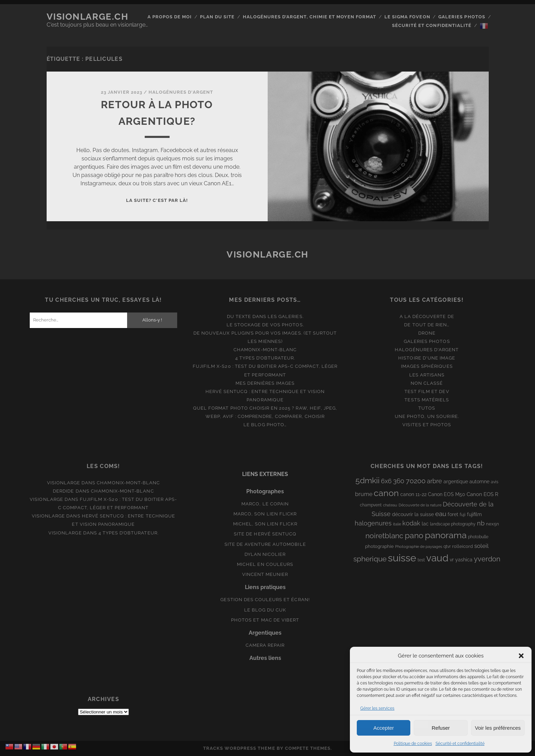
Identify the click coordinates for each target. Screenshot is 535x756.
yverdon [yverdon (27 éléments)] (487, 559)
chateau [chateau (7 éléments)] (390, 505)
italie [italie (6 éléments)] (397, 524)
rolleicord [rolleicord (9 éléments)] (462, 546)
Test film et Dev (427, 391)
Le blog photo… (265, 425)
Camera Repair (265, 645)
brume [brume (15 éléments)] (364, 494)
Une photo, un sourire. (427, 416)
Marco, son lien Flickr (265, 514)
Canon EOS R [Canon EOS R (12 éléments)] (483, 494)
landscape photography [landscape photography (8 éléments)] (453, 524)
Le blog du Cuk (265, 610)
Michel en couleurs (265, 564)
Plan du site (217, 17)
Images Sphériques (427, 366)
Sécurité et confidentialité (460, 744)
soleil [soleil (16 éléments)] (481, 546)
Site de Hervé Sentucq (265, 534)
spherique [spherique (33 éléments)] (370, 559)
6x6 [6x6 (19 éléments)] (386, 481)
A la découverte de (427, 316)
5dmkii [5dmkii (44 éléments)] (367, 480)
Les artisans (427, 375)
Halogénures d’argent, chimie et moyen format (310, 17)
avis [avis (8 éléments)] (495, 482)
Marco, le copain (265, 504)
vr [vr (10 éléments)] (452, 560)
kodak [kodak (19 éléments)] (411, 523)
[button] (521, 656)
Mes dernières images (265, 383)
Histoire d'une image (427, 358)
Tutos (427, 408)
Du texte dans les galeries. (265, 316)
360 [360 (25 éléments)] (399, 481)
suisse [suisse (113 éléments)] (402, 558)
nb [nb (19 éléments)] (481, 523)
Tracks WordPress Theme (239, 748)
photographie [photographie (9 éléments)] (379, 546)
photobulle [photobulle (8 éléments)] (478, 537)
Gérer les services (377, 708)
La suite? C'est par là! (157, 200)
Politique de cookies (413, 744)
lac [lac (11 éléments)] (425, 524)
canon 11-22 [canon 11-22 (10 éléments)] (413, 494)
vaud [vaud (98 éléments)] (437, 558)
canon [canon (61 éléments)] (386, 493)
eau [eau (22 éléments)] (441, 514)
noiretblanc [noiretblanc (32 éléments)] (384, 536)
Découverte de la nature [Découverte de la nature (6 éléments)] (420, 505)
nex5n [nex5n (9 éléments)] (493, 524)
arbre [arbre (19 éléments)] (434, 481)
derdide (63, 491)
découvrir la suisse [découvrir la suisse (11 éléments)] (413, 514)
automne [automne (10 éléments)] (479, 482)
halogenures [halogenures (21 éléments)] (373, 523)
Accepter (384, 728)
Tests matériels (427, 400)
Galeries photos (462, 17)
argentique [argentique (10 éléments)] (456, 482)
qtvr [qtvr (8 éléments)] (447, 547)
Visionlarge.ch (88, 17)
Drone (427, 333)
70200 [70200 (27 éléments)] (416, 481)
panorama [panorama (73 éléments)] (446, 535)
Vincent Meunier (265, 574)
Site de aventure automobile (265, 544)
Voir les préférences (498, 728)
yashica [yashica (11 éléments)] (464, 560)
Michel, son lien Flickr (265, 524)
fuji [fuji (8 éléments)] (463, 515)
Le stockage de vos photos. (265, 325)
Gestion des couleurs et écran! (265, 600)
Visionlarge (64, 483)
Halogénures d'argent (181, 92)
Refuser (441, 728)
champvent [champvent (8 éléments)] (371, 505)
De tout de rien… (427, 325)
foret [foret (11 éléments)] (453, 514)
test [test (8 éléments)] (421, 560)
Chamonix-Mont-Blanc (265, 350)
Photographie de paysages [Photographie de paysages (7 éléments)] (419, 547)
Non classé (427, 383)
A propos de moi (170, 17)
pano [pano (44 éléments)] (414, 535)
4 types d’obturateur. (265, 358)
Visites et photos (427, 425)
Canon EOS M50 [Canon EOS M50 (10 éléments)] (447, 494)
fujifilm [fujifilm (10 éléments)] (474, 514)
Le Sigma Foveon (407, 17)
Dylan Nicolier (265, 554)
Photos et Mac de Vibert (265, 620)
